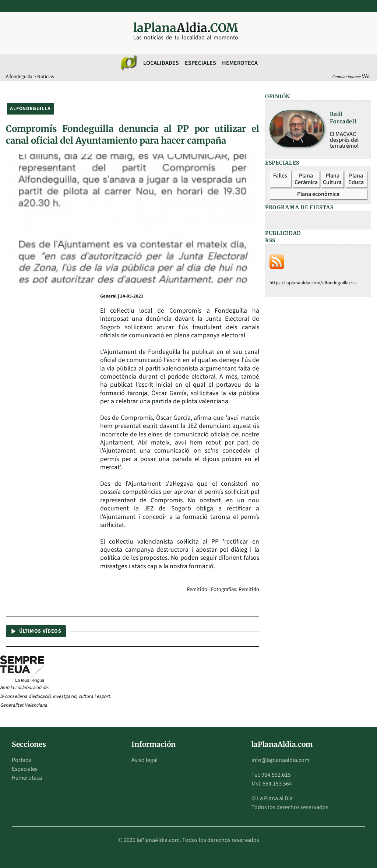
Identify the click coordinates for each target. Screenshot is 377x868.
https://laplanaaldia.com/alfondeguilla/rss (313, 283)
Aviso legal (145, 760)
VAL (367, 76)
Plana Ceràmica (306, 179)
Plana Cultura (332, 179)
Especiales (200, 63)
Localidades (161, 63)
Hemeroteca (240, 63)
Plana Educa (356, 179)
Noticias (46, 76)
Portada (22, 760)
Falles (280, 176)
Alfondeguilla (19, 76)
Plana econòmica (318, 194)
